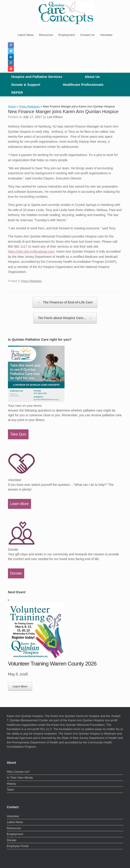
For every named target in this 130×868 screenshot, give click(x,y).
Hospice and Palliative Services (37, 77)
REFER (17, 92)
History (11, 784)
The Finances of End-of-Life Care (65, 302)
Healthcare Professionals (83, 85)
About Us (92, 77)
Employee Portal (18, 846)
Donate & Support (26, 85)
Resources (46, 35)
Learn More (19, 504)
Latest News (26, 35)
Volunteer (106, 35)
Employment (67, 35)
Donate (16, 573)
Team (10, 790)
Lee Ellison (55, 117)
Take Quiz (18, 434)
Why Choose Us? (18, 772)
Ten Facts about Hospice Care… (65, 318)
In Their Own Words (20, 778)
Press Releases (29, 106)
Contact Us (87, 35)
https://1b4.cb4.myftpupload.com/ (31, 251)
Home (12, 106)
